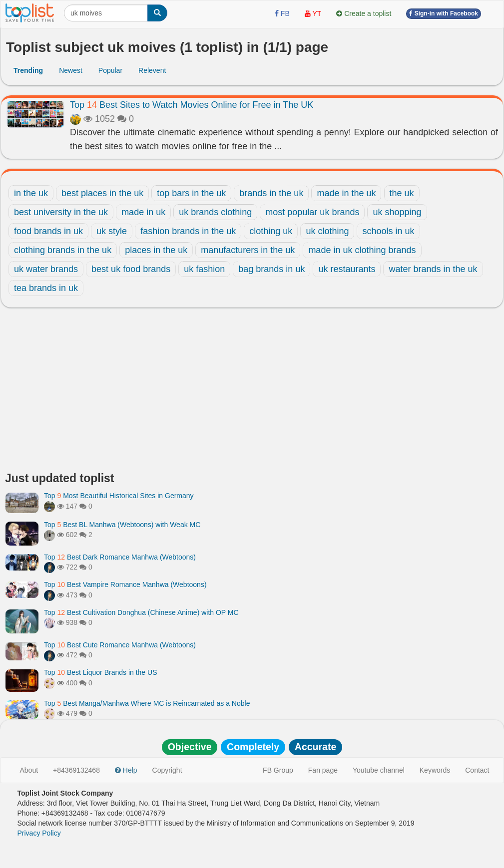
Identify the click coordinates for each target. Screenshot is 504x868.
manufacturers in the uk (248, 250)
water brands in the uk (433, 269)
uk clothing (327, 231)
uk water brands (46, 269)
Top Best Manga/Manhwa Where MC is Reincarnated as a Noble (147, 703)
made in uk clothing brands (362, 250)
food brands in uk (48, 231)
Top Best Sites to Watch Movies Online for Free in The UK (192, 105)
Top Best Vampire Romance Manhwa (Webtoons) (125, 584)
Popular (110, 70)
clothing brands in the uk (63, 250)
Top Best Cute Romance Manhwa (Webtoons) (120, 645)
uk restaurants (347, 269)
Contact (477, 770)
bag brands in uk (271, 269)
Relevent (152, 70)
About (29, 770)
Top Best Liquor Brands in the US (100, 672)
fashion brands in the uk (188, 231)
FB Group (278, 770)
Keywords (435, 770)
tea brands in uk (46, 288)
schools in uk (388, 231)
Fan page (323, 770)
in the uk (31, 193)
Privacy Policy (39, 833)
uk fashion (204, 269)
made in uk (143, 212)
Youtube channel (379, 770)
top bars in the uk (191, 193)
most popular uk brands (312, 212)
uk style (112, 231)
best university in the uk (61, 212)
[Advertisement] (252, 392)
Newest (71, 70)
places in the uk (156, 250)
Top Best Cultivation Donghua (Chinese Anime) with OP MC (141, 612)
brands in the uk (271, 193)
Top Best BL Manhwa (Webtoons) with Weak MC (122, 525)
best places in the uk (102, 193)
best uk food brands (131, 269)
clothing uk (271, 231)
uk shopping (397, 212)
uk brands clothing (215, 212)
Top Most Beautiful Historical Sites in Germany (119, 496)
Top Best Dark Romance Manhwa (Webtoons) (120, 557)
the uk (402, 193)
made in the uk (346, 193)
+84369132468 (76, 770)
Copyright (167, 770)
